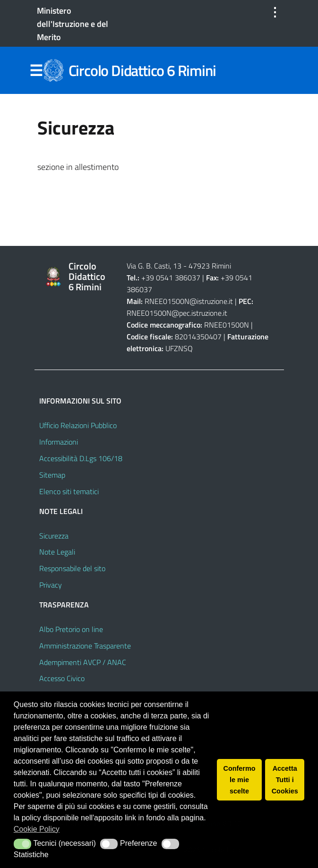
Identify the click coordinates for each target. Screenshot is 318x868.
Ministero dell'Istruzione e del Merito (73, 24)
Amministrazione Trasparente (85, 646)
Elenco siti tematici (69, 491)
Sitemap (52, 475)
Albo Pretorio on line (71, 629)
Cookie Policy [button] (37, 829)
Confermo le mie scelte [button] (240, 780)
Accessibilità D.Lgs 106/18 (81, 458)
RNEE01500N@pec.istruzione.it (177, 313)
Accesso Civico (62, 678)
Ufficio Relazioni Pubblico (78, 425)
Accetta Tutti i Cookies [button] (285, 780)
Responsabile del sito (72, 568)
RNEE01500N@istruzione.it (189, 301)
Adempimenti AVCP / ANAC (83, 662)
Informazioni (59, 442)
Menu (36, 71)
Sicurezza (54, 536)
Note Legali (57, 552)
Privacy (51, 585)
